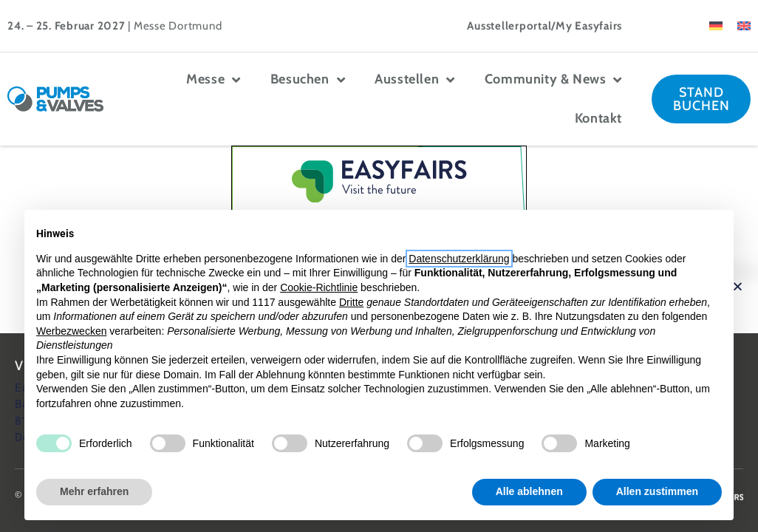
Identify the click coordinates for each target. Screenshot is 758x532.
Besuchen (308, 80)
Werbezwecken (71, 331)
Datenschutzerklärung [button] (459, 259)
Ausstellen (415, 80)
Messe (214, 80)
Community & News (553, 80)
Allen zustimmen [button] (657, 491)
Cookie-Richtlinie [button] (319, 287)
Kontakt (598, 118)
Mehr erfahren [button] (94, 491)
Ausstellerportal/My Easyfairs (544, 26)
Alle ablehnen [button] (529, 491)
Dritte (351, 302)
